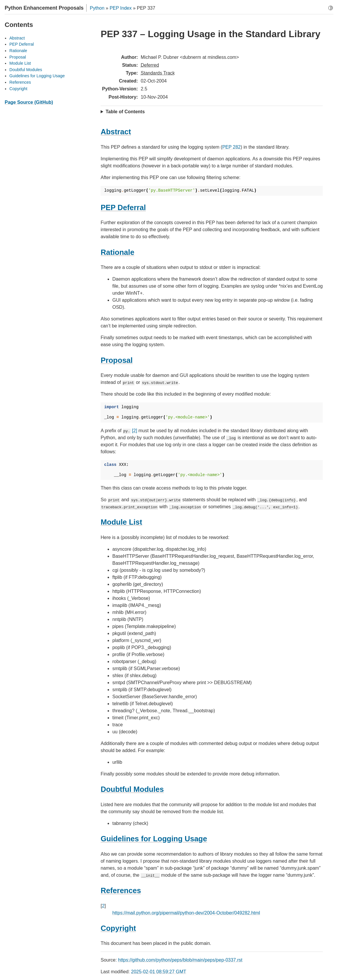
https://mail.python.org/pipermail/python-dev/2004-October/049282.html (186, 913)
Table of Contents (125, 112)
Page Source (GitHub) (29, 102)
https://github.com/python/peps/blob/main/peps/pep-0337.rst (180, 960)
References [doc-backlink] (121, 890)
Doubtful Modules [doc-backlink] (132, 789)
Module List (20, 63)
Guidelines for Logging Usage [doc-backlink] (154, 839)
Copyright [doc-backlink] (118, 928)
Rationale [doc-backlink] (117, 252)
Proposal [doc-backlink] (117, 360)
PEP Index (121, 8)
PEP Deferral (22, 44)
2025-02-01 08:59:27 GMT (159, 972)
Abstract (17, 38)
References (20, 82)
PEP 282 (231, 147)
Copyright (18, 89)
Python (97, 8)
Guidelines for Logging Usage (37, 76)
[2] (134, 431)
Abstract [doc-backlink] (116, 132)
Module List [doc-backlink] (121, 522)
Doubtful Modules (26, 70)
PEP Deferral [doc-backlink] (123, 207)
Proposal (18, 57)
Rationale (18, 51)
